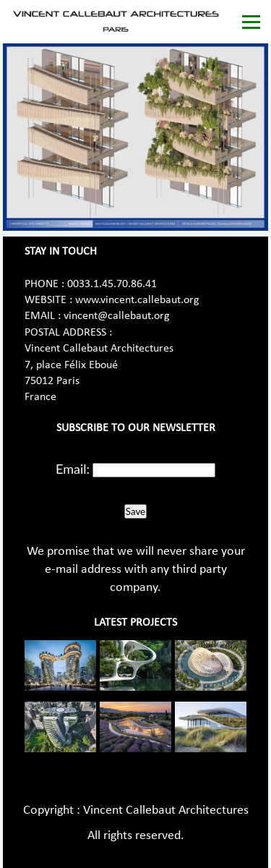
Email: (73, 469)
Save (135, 511)
